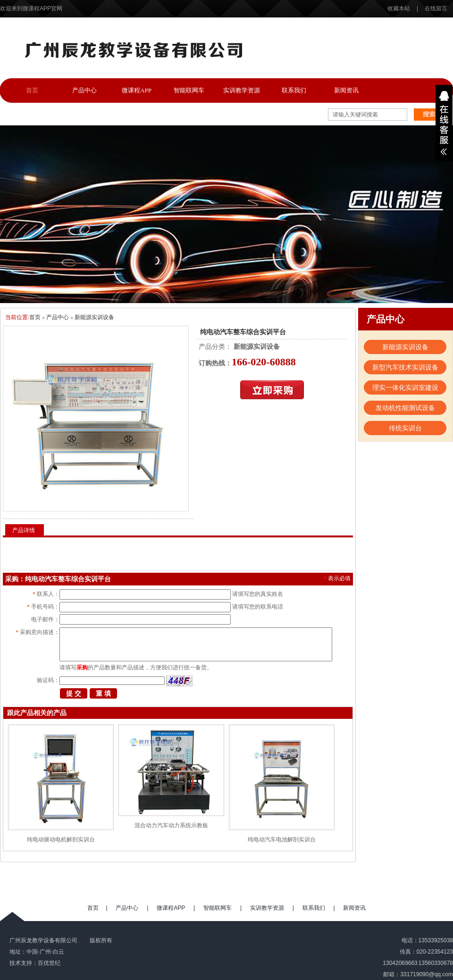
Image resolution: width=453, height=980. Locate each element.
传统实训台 (405, 428)
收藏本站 (399, 8)
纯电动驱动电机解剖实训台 (61, 840)
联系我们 (294, 90)
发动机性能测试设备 (405, 408)
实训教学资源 (242, 90)
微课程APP (137, 90)
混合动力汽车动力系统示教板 (171, 825)
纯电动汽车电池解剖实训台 (282, 840)
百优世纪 (49, 963)
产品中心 (84, 90)
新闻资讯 (346, 90)
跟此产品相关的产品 (37, 713)
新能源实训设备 (94, 317)
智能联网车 (189, 90)
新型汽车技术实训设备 (405, 367)
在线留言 (436, 8)
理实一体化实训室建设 (405, 387)
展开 (444, 123)
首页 (32, 90)
